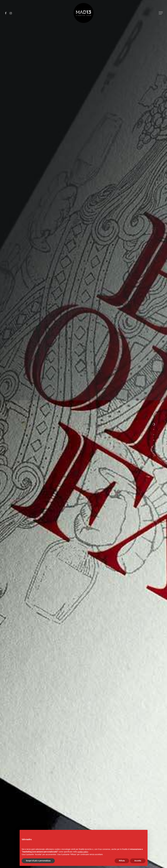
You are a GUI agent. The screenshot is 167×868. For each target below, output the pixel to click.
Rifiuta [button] (122, 861)
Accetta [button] (138, 861)
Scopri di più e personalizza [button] (38, 861)
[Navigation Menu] (161, 13)
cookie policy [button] (83, 852)
